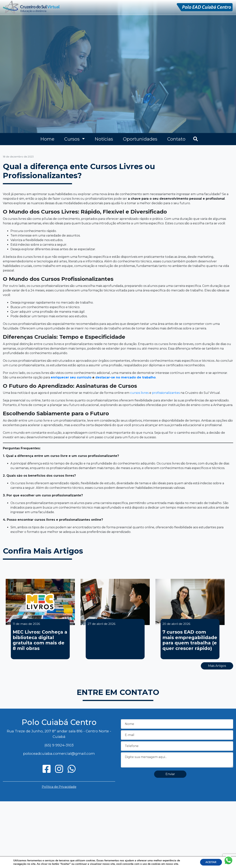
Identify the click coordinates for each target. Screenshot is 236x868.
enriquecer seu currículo (71, 377)
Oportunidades (140, 139)
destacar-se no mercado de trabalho (126, 377)
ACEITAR (211, 862)
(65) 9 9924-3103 (59, 745)
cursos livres (139, 393)
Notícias (104, 139)
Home (47, 139)
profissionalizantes (166, 393)
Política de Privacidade (59, 787)
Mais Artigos (217, 666)
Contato (176, 139)
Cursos (72, 139)
